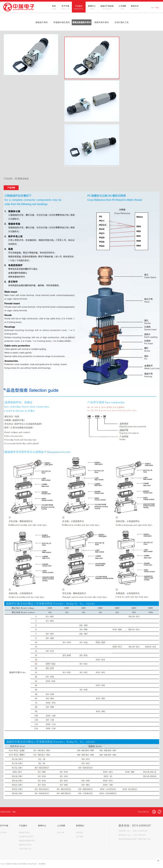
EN (153, 8)
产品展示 (23, 826)
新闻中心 (42, 826)
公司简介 (4, 832)
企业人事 (61, 832)
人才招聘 (61, 826)
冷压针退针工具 (122, 22)
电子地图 (80, 837)
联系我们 (80, 826)
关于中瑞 (4, 826)
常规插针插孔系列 (62, 22)
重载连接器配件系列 (82, 22)
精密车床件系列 (102, 22)
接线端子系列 (42, 22)
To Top (158, 860)
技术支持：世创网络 (38, 864)
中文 (157, 8)
